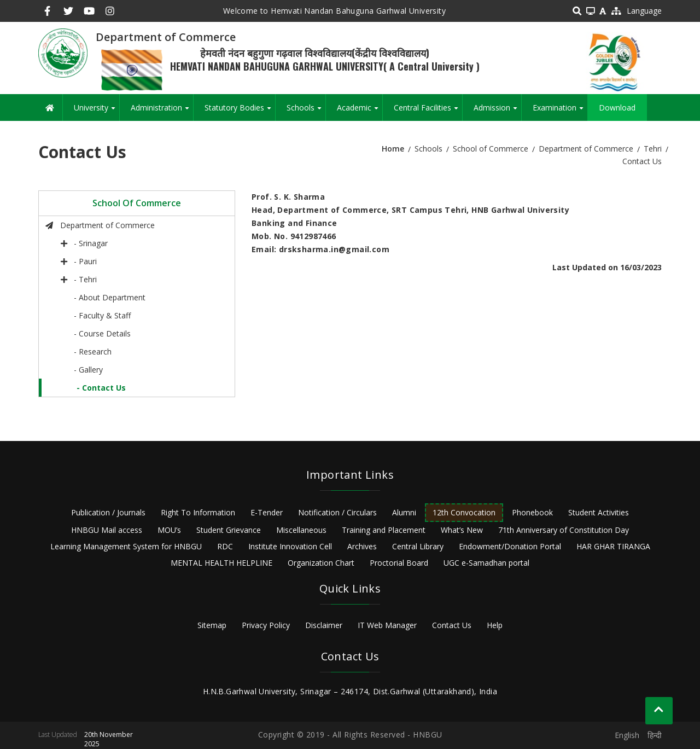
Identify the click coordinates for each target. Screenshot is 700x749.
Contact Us (452, 625)
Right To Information (198, 512)
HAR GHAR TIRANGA (613, 546)
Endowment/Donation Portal (510, 546)
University (97, 112)
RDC (225, 546)
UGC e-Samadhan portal (486, 563)
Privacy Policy (266, 625)
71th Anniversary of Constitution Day (564, 530)
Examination (560, 112)
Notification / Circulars (337, 512)
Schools (306, 112)
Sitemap (212, 625)
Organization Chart (321, 563)
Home (393, 149)
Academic (360, 112)
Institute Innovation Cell (290, 546)
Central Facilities (428, 112)
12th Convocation (464, 512)
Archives (362, 546)
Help (495, 625)
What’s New (462, 530)
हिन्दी (655, 735)
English (627, 735)
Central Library (418, 546)
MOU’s (169, 530)
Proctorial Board (399, 563)
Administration (162, 112)
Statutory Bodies (240, 112)
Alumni (404, 512)
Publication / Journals (108, 512)
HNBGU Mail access (107, 530)
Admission (497, 112)
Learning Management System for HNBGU (126, 546)
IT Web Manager (387, 625)
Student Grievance (229, 530)
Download (617, 108)
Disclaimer (324, 625)
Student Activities (599, 512)
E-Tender (267, 512)
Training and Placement (384, 530)
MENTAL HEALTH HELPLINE (221, 563)
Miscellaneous (301, 530)
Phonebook (532, 512)
